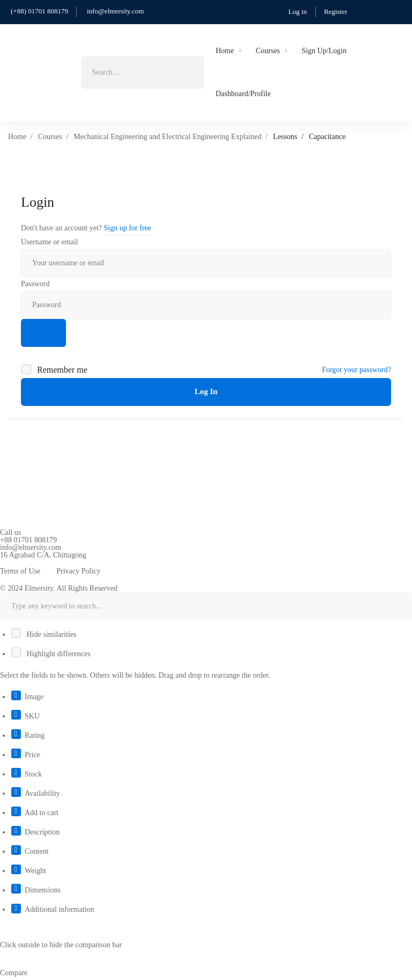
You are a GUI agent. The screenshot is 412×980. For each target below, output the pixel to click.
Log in (298, 12)
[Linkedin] (33, 562)
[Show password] (43, 333)
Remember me (55, 370)
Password (35, 284)
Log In (206, 391)
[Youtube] (17, 562)
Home (17, 137)
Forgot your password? (356, 370)
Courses (50, 137)
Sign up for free (128, 228)
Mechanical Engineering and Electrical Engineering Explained (167, 137)
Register (336, 12)
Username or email (50, 242)
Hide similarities (44, 634)
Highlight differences (51, 654)
